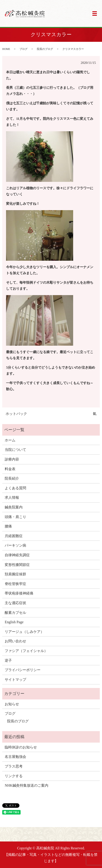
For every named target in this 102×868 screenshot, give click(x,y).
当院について (15, 450)
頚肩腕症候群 (15, 574)
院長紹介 (12, 478)
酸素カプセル (15, 613)
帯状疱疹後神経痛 (19, 593)
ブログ (23, 49)
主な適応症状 (15, 603)
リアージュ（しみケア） (24, 632)
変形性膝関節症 (17, 565)
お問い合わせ (15, 641)
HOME (6, 49)
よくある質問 (15, 488)
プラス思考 (14, 766)
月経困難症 (14, 536)
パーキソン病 (15, 545)
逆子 (8, 660)
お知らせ (12, 704)
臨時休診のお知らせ (21, 747)
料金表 (10, 469)
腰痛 (8, 526)
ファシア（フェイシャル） (26, 651)
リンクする (14, 776)
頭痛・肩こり (15, 517)
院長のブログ (45, 49)
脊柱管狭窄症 (15, 584)
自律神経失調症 (17, 555)
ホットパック (16, 414)
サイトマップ (15, 680)
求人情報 (12, 497)
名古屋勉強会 (15, 757)
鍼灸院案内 (14, 507)
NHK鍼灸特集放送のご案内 (27, 785)
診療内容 (12, 459)
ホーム (10, 440)
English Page (14, 622)
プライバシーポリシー (23, 670)
